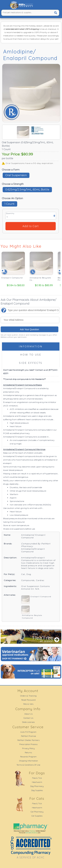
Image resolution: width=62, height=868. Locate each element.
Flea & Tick (37, 778)
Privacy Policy (28, 748)
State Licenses (28, 722)
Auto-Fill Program (28, 732)
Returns (28, 752)
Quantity (10, 213)
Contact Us (28, 718)
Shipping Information (28, 761)
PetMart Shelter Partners (28, 740)
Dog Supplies (37, 790)
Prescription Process (28, 744)
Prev (3, 271)
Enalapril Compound (41, 597)
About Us (28, 714)
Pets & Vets (28, 704)
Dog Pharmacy (37, 786)
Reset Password (28, 700)
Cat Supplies (37, 816)
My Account (28, 691)
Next (59, 271)
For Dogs (37, 773)
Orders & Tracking (28, 696)
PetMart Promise (28, 736)
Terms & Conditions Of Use (28, 765)
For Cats (37, 798)
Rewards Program (28, 757)
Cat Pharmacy (37, 812)
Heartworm (37, 782)
